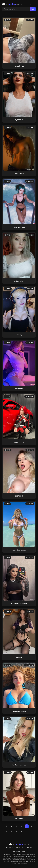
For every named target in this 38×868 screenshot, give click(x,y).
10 (22, 831)
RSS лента (31, 847)
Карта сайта (21, 847)
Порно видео (9, 847)
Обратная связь (19, 851)
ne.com (12, 4)
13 (32, 831)
